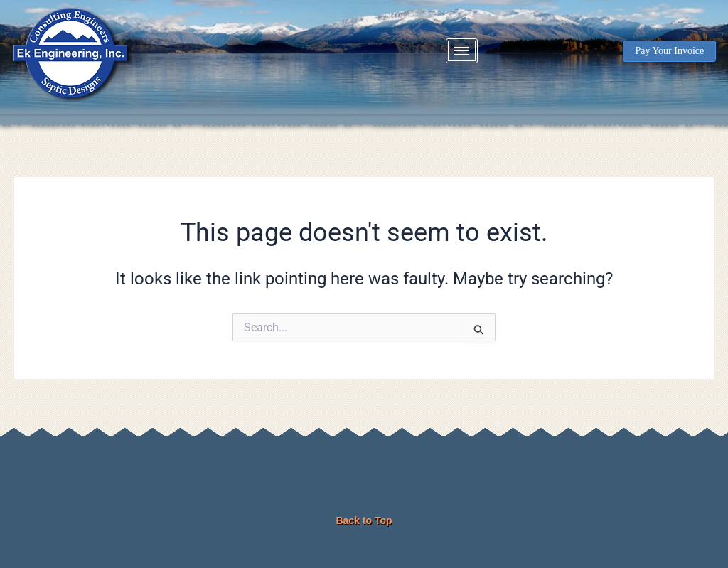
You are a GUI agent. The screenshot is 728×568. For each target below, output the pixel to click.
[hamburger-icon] (462, 51)
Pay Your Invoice (669, 51)
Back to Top (364, 520)
